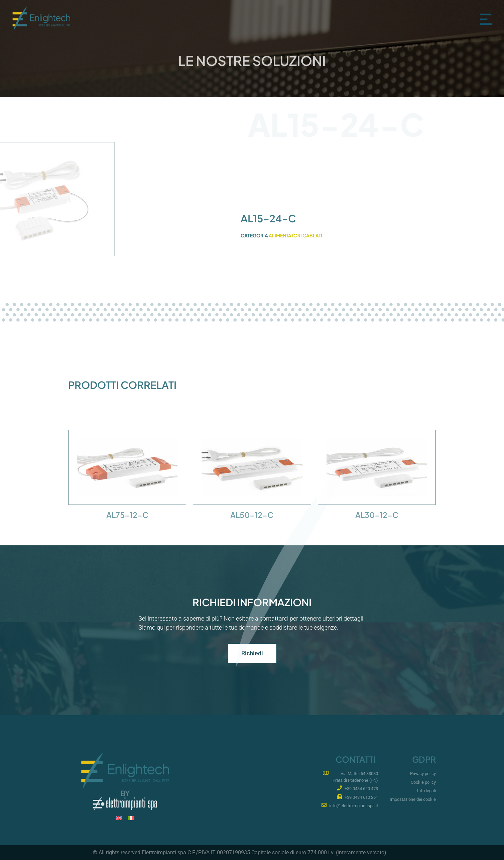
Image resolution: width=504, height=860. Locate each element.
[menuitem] (119, 818)
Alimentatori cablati (295, 235)
